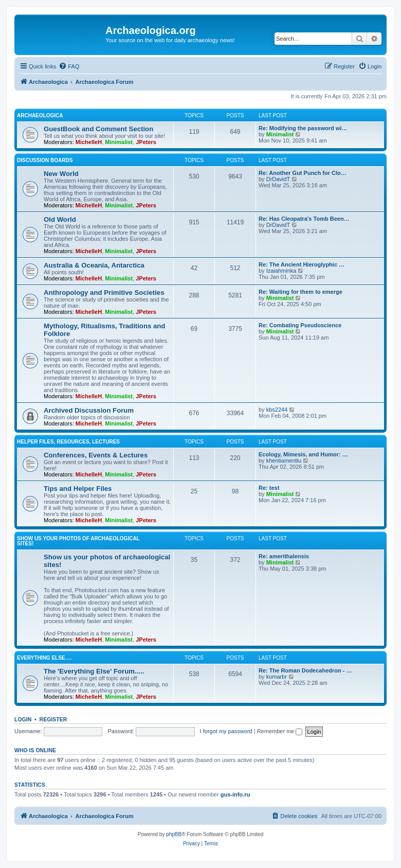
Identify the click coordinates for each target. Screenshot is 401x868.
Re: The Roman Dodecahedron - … (305, 670)
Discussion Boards (45, 160)
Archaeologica (40, 116)
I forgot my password (226, 731)
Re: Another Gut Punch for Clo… (303, 173)
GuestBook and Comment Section (98, 129)
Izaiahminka (281, 271)
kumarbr (277, 677)
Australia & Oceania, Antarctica (94, 265)
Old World (60, 219)
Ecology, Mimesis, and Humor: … (303, 454)
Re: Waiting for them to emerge (300, 292)
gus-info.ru (235, 794)
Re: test (269, 488)
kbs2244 (277, 410)
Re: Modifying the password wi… (303, 128)
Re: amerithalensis (284, 556)
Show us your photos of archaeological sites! (78, 541)
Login (23, 719)
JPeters (146, 142)
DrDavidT (278, 179)
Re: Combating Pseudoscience (300, 325)
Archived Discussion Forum (89, 410)
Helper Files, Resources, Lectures (68, 442)
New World (61, 174)
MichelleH (89, 142)
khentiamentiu (284, 460)
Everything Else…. (44, 658)
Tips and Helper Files (78, 489)
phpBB (174, 834)
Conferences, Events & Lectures (96, 455)
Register (53, 719)
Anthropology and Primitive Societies (104, 293)
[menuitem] (69, 66)
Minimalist (119, 142)
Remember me (280, 731)
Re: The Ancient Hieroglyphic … (302, 264)
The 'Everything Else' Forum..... (94, 671)
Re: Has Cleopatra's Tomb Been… (304, 219)
